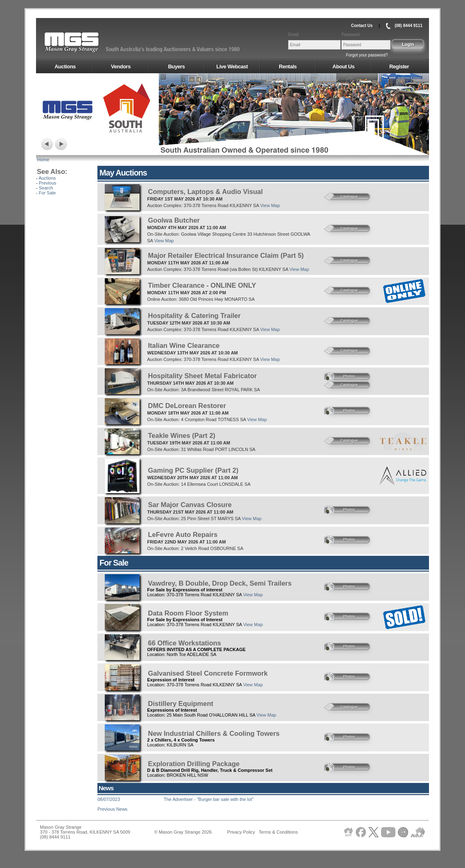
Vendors (121, 67)
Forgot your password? (367, 55)
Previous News (112, 809)
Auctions (65, 67)
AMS (92, 43)
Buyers (176, 67)
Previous (48, 183)
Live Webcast (232, 67)
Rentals (288, 67)
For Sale (47, 193)
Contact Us (362, 26)
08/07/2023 (109, 799)
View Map (270, 205)
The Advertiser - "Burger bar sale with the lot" (209, 799)
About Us (343, 67)
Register (399, 67)
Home (43, 160)
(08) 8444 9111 (409, 26)
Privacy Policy (241, 832)
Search (46, 188)
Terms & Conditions (278, 832)
